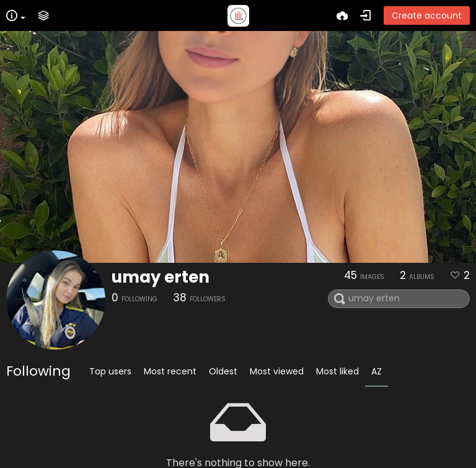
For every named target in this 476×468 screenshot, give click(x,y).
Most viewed (277, 371)
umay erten (161, 277)
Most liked (337, 371)
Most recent (170, 371)
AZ (377, 371)
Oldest (223, 371)
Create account (427, 15)
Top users (110, 371)
